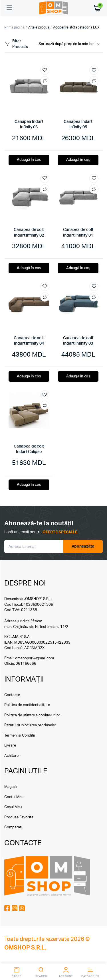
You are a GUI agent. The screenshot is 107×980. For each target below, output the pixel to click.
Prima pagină (14, 27)
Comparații (13, 827)
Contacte (12, 695)
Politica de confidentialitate (27, 705)
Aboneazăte (83, 546)
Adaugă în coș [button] (29, 160)
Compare (45, 81)
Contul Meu (14, 797)
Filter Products (16, 44)
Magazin (11, 787)
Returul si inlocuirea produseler (30, 725)
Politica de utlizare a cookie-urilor (32, 715)
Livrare (10, 746)
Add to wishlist (45, 70)
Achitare (11, 756)
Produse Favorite (19, 817)
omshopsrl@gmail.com (35, 658)
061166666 (26, 664)
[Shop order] (71, 44)
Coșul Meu (13, 807)
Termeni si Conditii (20, 736)
